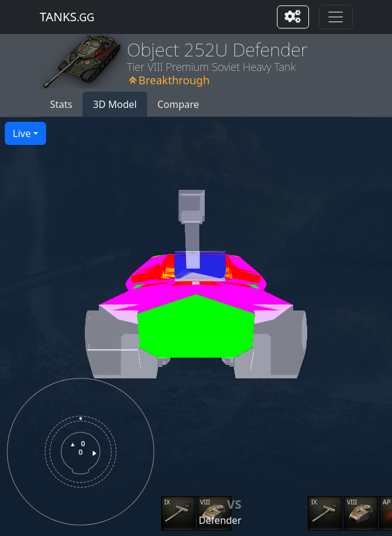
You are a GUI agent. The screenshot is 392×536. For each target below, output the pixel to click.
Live (22, 133)
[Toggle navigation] (336, 17)
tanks (67, 17)
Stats (61, 104)
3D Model (115, 104)
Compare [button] (178, 104)
